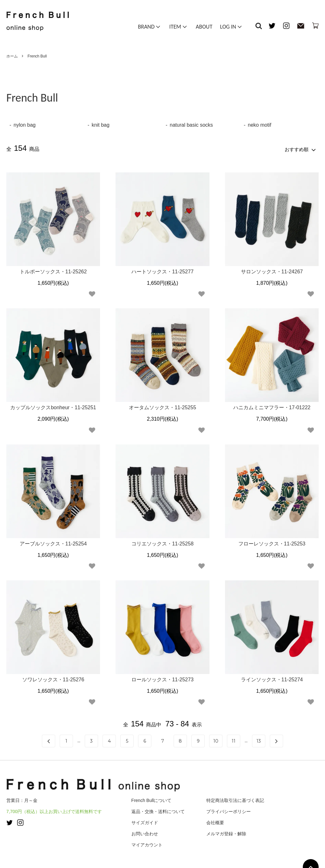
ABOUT (204, 28)
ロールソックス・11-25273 (162, 678)
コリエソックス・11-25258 (162, 542)
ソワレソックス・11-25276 (53, 678)
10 (216, 740)
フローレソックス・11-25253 (272, 542)
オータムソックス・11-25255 (162, 407)
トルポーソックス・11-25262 (53, 270)
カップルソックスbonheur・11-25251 (53, 407)
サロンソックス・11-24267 (272, 270)
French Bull (37, 56)
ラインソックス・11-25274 (272, 678)
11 (234, 740)
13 (259, 740)
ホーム (12, 56)
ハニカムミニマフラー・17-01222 (272, 407)
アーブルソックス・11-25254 (53, 542)
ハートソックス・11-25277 (162, 270)
